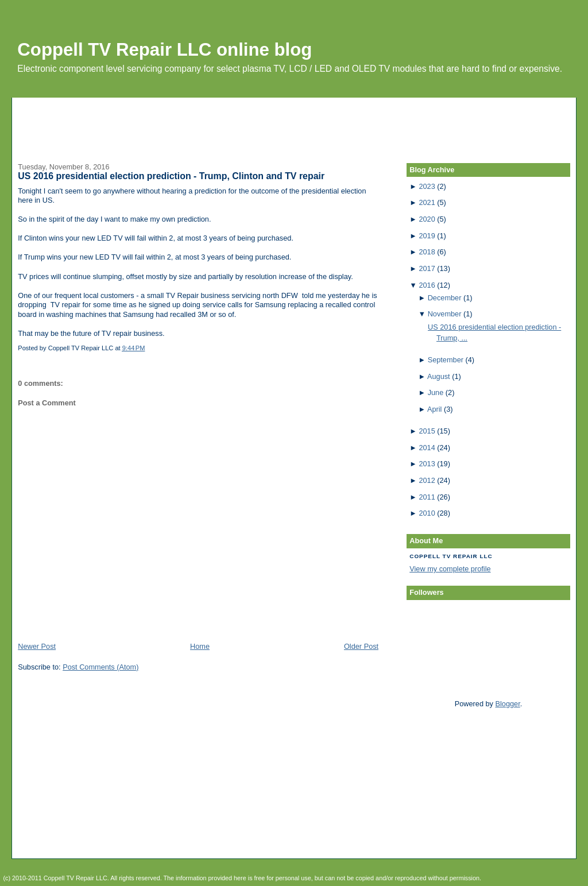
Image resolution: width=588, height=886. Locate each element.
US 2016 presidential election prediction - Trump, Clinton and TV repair (171, 176)
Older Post (361, 646)
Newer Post (37, 646)
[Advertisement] (294, 123)
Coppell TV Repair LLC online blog (165, 50)
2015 (427, 431)
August (439, 376)
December (445, 298)
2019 (427, 236)
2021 (427, 202)
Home (200, 646)
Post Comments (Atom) (100, 667)
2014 (427, 448)
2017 (427, 268)
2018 (427, 252)
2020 (427, 219)
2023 (427, 186)
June (436, 392)
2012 (427, 480)
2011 (427, 497)
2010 (427, 513)
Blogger (508, 704)
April (434, 409)
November (445, 314)
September (446, 360)
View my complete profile (450, 569)
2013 (427, 464)
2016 (427, 285)
